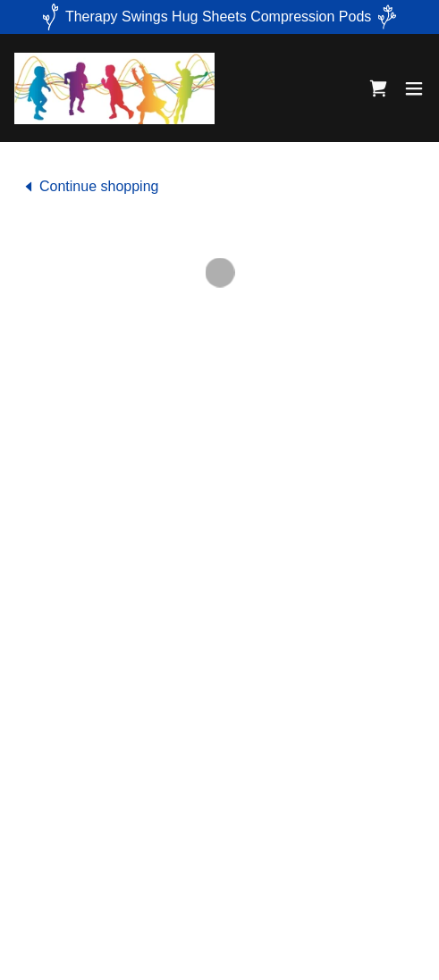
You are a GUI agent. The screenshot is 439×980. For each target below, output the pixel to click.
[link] (114, 88)
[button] (378, 88)
